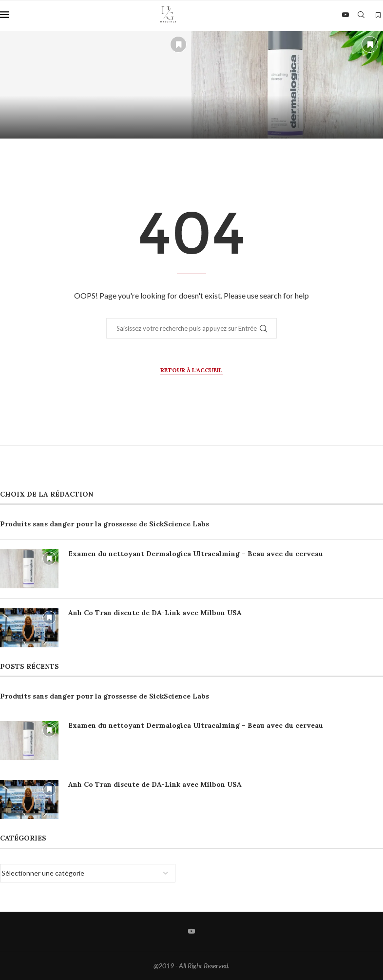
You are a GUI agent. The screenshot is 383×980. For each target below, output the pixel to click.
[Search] (361, 15)
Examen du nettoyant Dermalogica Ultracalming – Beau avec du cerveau (196, 554)
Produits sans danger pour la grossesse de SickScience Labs (105, 524)
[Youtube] (345, 15)
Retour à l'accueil (191, 370)
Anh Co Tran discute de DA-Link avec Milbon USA (155, 613)
